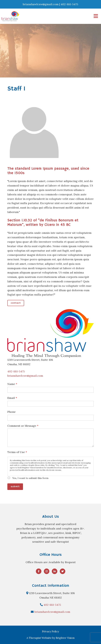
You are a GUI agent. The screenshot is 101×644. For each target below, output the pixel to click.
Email (12, 398)
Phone (11, 412)
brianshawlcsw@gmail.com (25, 376)
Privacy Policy (50, 631)
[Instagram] (47, 571)
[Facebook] (39, 571)
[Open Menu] (96, 16)
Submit (15, 487)
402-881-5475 (16, 371)
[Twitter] (63, 571)
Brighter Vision (65, 638)
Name (12, 384)
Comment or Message (23, 426)
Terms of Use (17, 452)
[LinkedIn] (55, 571)
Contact (16, 303)
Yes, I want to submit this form (30, 478)
